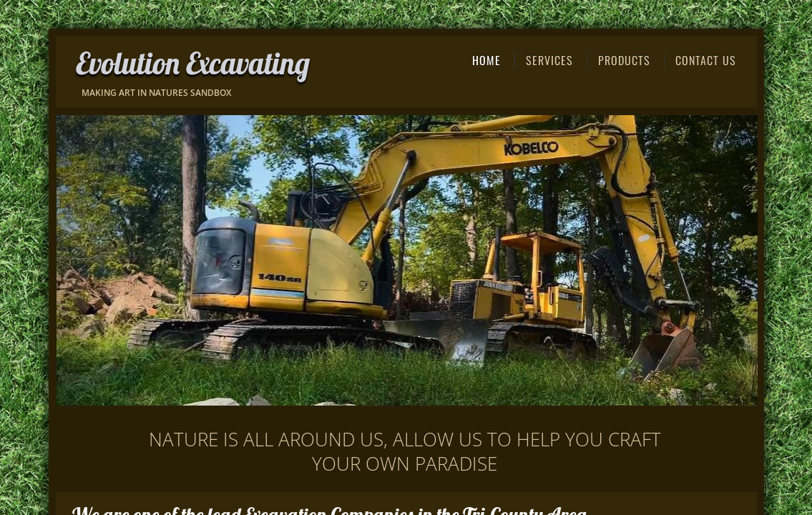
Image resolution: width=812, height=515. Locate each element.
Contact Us (706, 60)
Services (549, 60)
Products (624, 60)
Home (486, 60)
